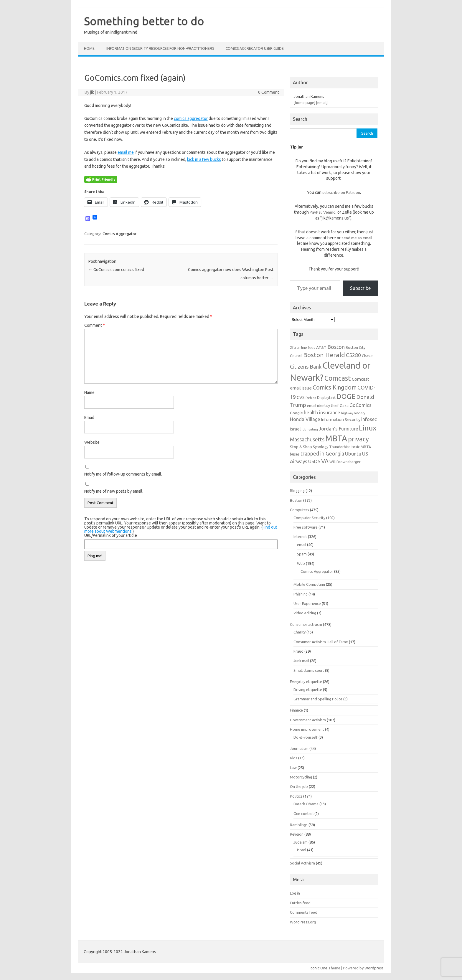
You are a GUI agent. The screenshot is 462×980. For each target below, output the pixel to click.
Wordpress (374, 968)
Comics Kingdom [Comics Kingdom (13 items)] (335, 387)
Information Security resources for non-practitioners (160, 48)
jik (92, 92)
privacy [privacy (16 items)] (358, 439)
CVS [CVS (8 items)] (301, 397)
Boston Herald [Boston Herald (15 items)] (324, 355)
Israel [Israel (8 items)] (295, 429)
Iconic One (319, 968)
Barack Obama (306, 804)
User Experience (307, 603)
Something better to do (144, 21)
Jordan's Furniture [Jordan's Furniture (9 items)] (338, 429)
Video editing (305, 613)
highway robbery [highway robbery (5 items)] (353, 413)
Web (301, 563)
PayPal (316, 212)
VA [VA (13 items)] (325, 461)
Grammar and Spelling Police (318, 699)
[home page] (305, 103)
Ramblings (299, 825)
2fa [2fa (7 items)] (293, 347)
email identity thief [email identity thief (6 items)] (323, 405)
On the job (299, 786)
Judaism (301, 842)
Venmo (329, 212)
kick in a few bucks (204, 159)
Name (89, 392)
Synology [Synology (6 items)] (321, 447)
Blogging (297, 491)
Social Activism (302, 863)
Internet (300, 537)
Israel (302, 850)
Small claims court (309, 670)
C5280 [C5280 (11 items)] (353, 355)
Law (293, 768)
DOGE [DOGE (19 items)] (346, 396)
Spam (302, 554)
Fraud (298, 651)
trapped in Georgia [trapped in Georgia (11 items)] (322, 453)
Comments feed (304, 912)
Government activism (308, 720)
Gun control (303, 814)
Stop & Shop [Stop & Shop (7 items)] (301, 447)
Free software (306, 527)
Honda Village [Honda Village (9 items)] (305, 419)
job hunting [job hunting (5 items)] (310, 429)
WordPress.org (303, 922)
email (302, 545)
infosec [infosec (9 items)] (369, 419)
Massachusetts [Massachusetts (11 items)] (307, 439)
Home (89, 48)
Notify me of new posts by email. (114, 491)
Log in (295, 893)
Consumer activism (306, 624)
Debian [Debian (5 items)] (311, 398)
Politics (296, 796)
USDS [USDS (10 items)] (314, 461)
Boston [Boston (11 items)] (336, 347)
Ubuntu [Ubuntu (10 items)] (353, 454)
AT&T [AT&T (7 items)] (321, 347)
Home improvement (307, 729)
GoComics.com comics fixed (116, 270)
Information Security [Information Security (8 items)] (341, 419)
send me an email (357, 238)
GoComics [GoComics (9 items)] (360, 405)
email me (126, 152)
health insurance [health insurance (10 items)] (322, 412)
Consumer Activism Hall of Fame (321, 642)
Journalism (299, 748)
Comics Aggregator (119, 234)
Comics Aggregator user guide (255, 48)
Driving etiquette (308, 689)
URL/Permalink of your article (111, 535)
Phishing (301, 594)
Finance (296, 710)
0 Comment (269, 92)
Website (92, 442)
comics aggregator (191, 118)
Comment (95, 325)
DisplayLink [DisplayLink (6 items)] (326, 397)
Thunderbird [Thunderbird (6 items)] (340, 447)
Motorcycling (301, 777)
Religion (297, 834)
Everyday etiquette (306, 682)
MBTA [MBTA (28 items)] (336, 438)
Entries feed (300, 903)
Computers (300, 510)
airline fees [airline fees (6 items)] (306, 347)
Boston (296, 500)
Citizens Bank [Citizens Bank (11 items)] (306, 367)
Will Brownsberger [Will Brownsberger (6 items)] (345, 462)
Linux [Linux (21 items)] (368, 428)
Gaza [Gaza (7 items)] (344, 405)
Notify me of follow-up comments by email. (123, 474)
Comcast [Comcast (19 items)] (338, 378)
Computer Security (309, 518)
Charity (300, 632)
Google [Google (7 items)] (296, 413)
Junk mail (301, 661)
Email (89, 418)
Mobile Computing (309, 584)
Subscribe (360, 288)
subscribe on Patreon (341, 192)
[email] (322, 103)
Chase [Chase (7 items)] (367, 356)
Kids (294, 758)
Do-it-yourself (306, 737)
